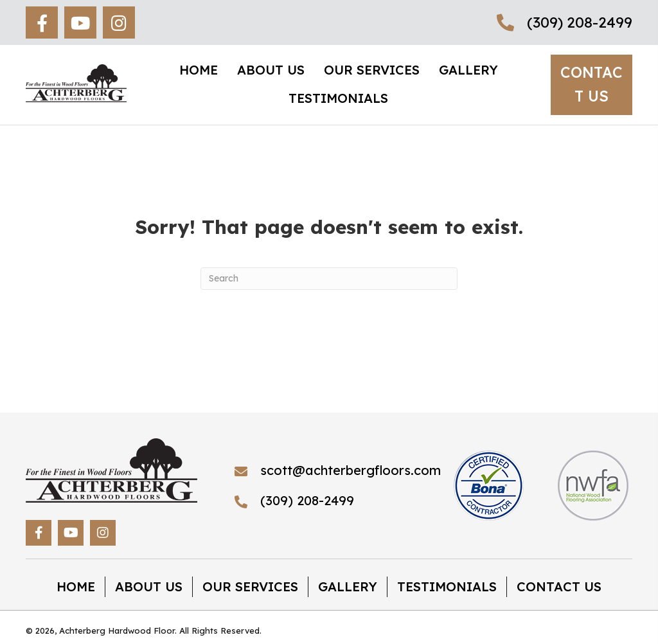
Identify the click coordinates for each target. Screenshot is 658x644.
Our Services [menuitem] (250, 586)
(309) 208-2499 (580, 22)
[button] (42, 22)
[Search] (329, 279)
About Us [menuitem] (149, 586)
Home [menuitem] (76, 586)
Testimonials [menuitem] (447, 586)
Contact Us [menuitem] (559, 586)
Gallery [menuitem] (348, 586)
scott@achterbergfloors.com (351, 470)
